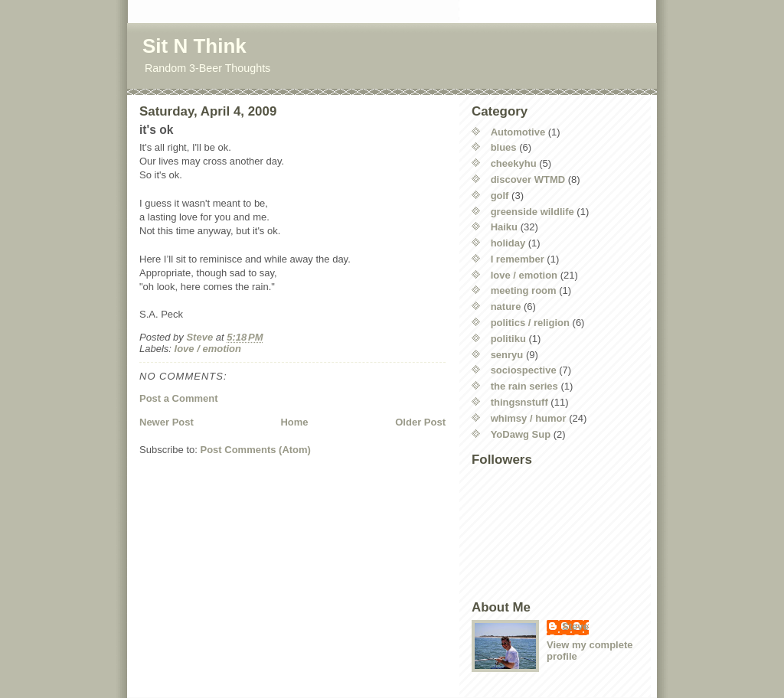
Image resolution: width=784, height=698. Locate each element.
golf (500, 196)
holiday (508, 243)
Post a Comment (179, 398)
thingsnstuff (519, 402)
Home (294, 422)
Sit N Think (194, 46)
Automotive (518, 132)
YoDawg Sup (521, 434)
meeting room (524, 290)
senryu (507, 355)
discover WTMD (528, 179)
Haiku (504, 227)
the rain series (524, 386)
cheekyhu (514, 163)
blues (504, 147)
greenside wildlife (532, 212)
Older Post (420, 422)
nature (506, 307)
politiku (508, 339)
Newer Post (167, 422)
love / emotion (208, 349)
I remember (518, 259)
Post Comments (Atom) (256, 450)
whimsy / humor (529, 418)
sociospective (524, 370)
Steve (575, 626)
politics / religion (530, 323)
